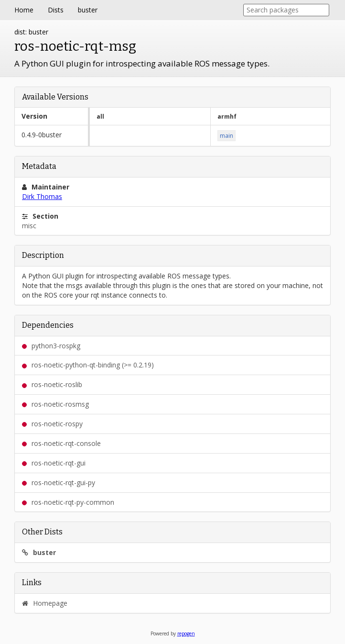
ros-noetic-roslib (52, 384)
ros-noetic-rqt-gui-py (59, 483)
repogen (186, 633)
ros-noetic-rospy (52, 424)
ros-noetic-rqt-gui (54, 463)
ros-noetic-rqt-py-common (68, 502)
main (226, 136)
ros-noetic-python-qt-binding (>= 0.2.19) (88, 365)
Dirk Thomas (42, 196)
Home (24, 10)
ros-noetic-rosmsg (55, 404)
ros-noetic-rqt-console (61, 443)
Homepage (45, 603)
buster (88, 10)
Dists (56, 10)
